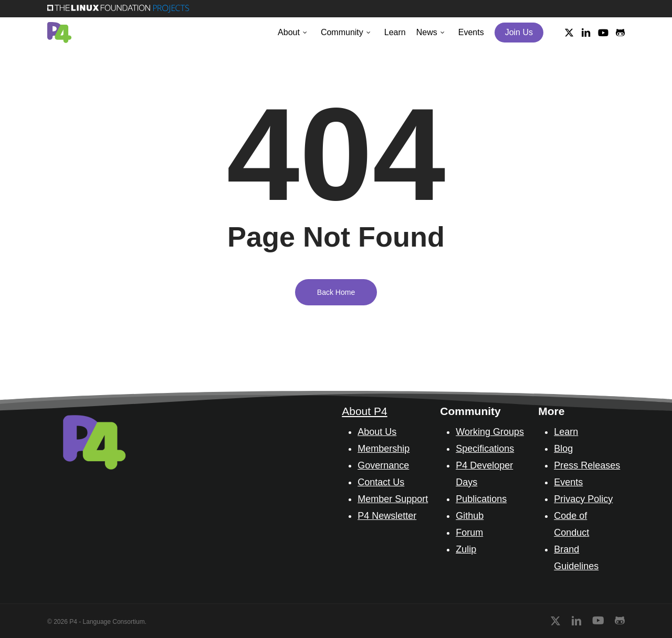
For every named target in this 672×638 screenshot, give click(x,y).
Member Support (393, 499)
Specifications (485, 449)
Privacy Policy (583, 499)
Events (568, 482)
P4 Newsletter (387, 516)
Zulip (466, 549)
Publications (481, 499)
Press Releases (587, 465)
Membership (384, 449)
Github (470, 516)
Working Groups (490, 432)
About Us (377, 432)
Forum (469, 533)
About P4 (364, 411)
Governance (383, 465)
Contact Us (381, 482)
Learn (566, 432)
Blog (563, 449)
